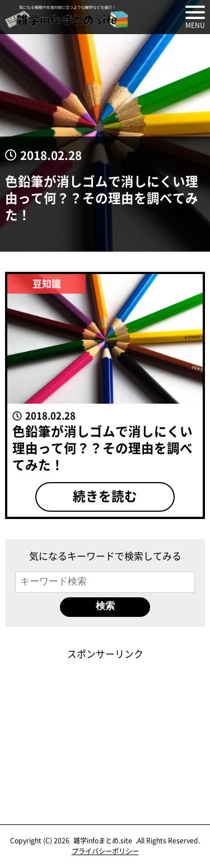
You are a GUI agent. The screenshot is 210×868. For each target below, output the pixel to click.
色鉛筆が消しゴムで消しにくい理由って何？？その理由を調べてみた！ (102, 197)
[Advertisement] (105, 730)
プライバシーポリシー (105, 851)
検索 (105, 606)
